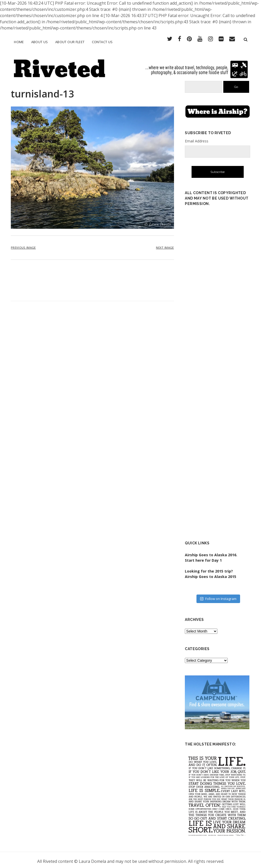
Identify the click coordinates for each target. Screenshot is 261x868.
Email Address (197, 138)
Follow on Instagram (218, 596)
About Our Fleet (70, 42)
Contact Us (102, 42)
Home (19, 42)
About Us (40, 42)
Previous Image (23, 245)
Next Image (165, 245)
